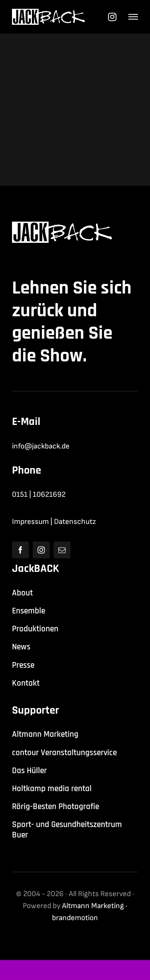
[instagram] (41, 550)
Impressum (30, 522)
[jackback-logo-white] (48, 13)
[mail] (62, 550)
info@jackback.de (41, 446)
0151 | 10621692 (39, 495)
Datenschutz (75, 522)
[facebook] (20, 550)
